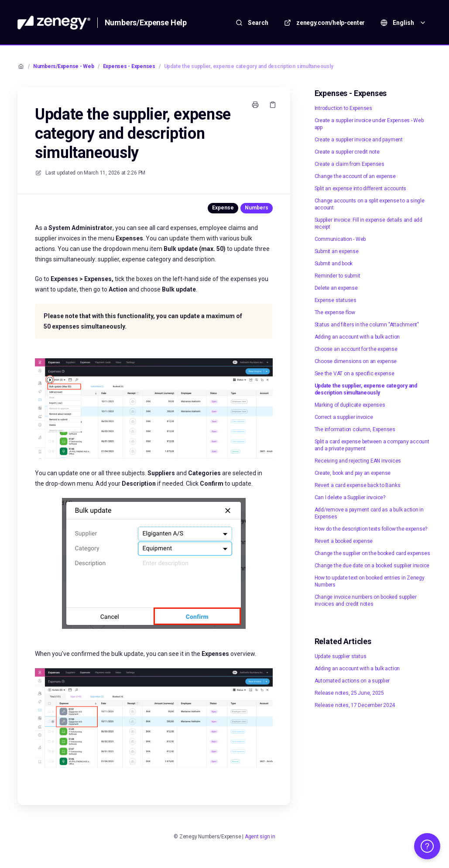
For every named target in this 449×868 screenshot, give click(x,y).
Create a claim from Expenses (350, 164)
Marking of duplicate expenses (350, 405)
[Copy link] (273, 105)
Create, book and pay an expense (353, 473)
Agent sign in (260, 837)
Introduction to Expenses (343, 108)
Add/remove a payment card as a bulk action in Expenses (369, 513)
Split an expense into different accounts (360, 189)
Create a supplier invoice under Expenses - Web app (369, 124)
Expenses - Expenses (129, 66)
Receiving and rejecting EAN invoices (358, 461)
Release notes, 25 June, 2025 (349, 693)
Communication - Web (340, 239)
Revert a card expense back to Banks (358, 485)
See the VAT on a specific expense (355, 374)
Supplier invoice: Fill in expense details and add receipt (368, 223)
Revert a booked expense (344, 541)
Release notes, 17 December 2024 (355, 705)
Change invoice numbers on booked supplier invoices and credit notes (366, 600)
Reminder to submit (338, 276)
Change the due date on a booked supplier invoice (372, 566)
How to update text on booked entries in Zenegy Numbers (370, 581)
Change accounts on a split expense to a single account (370, 204)
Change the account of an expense (355, 176)
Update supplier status (341, 656)
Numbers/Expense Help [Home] (146, 22)
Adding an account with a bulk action (357, 337)
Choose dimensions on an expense (356, 361)
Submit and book (334, 264)
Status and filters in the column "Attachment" (367, 325)
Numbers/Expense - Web (64, 66)
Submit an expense (337, 251)
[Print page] (255, 105)
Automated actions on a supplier (352, 681)
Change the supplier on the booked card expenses (372, 553)
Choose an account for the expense (356, 349)
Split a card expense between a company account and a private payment (372, 445)
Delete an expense (336, 288)
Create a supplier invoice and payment (359, 140)
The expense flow (335, 312)
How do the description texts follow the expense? (371, 529)
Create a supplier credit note (347, 152)
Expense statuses (336, 300)
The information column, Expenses (355, 429)
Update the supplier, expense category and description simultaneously (249, 66)
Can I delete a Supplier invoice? (350, 497)
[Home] (54, 23)
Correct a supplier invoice (344, 417)
